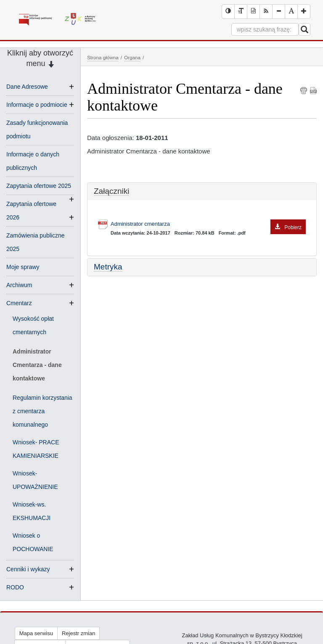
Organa (132, 57)
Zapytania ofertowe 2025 (39, 187)
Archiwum (19, 285)
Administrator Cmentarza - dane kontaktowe (37, 365)
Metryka (108, 267)
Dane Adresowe (27, 87)
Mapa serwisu (36, 633)
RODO (15, 587)
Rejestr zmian (78, 633)
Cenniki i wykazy (28, 569)
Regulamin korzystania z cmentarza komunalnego (42, 411)
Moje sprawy (23, 267)
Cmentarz (19, 303)
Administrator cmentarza (208, 224)
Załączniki (111, 191)
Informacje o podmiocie (37, 105)
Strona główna (103, 57)
